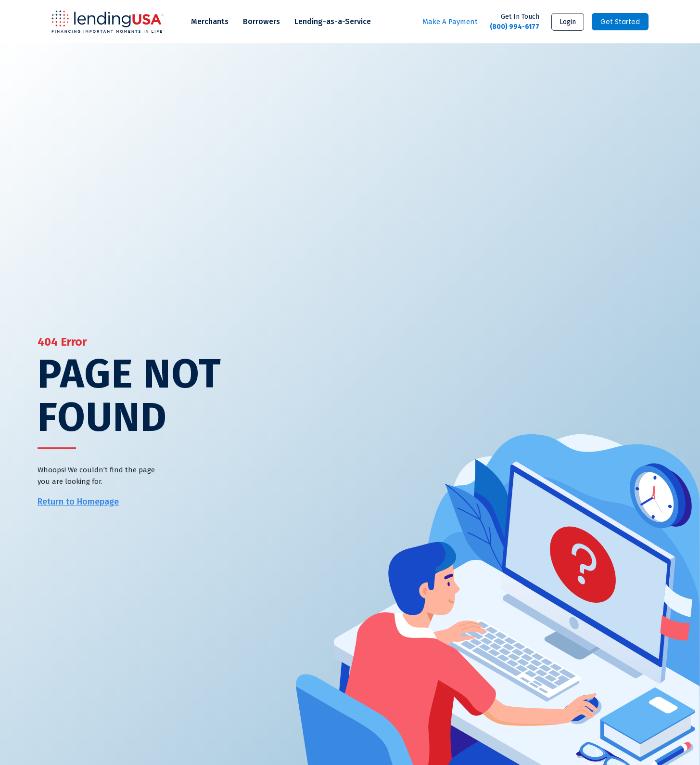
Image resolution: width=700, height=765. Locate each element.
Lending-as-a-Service (333, 21)
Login (568, 22)
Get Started (620, 22)
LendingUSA (108, 22)
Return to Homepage (78, 502)
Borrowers (261, 21)
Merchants (210, 21)
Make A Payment (450, 22)
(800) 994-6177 (515, 21)
